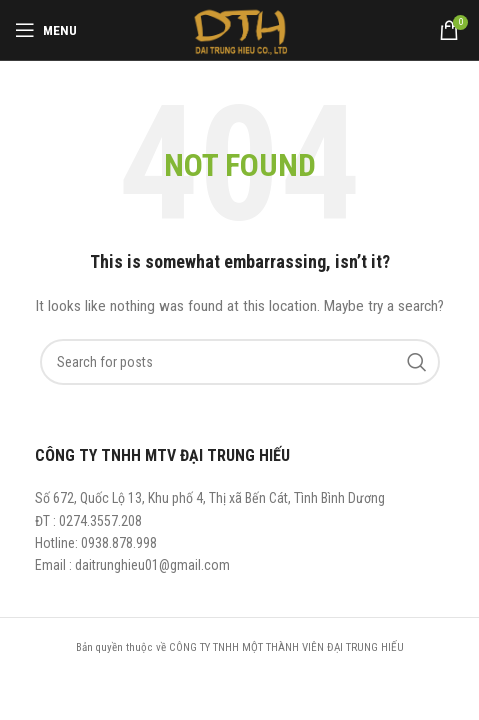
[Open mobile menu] (46, 30)
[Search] (240, 362)
